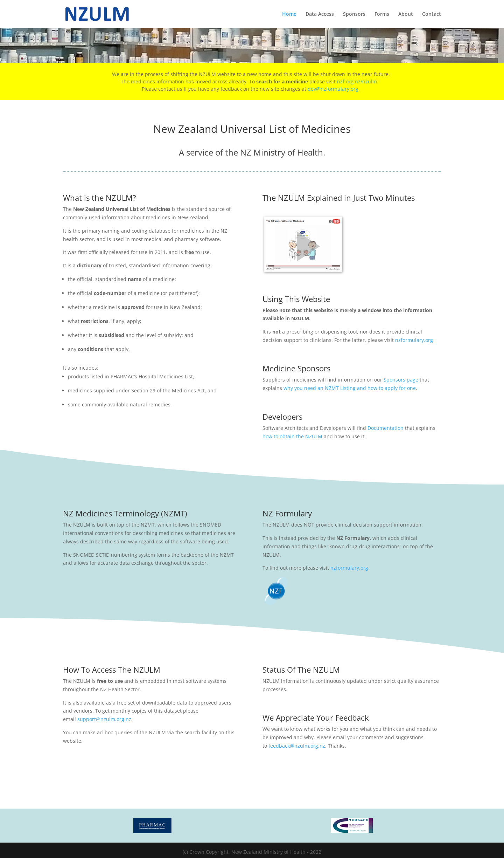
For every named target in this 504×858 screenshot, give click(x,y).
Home (289, 14)
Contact (432, 14)
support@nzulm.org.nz (104, 719)
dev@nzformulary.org (333, 89)
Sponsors (354, 14)
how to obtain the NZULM (292, 436)
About (406, 14)
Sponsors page (401, 380)
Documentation (386, 428)
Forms (382, 14)
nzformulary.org (414, 340)
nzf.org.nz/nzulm (357, 81)
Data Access (320, 14)
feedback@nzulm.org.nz (297, 746)
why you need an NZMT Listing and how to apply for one (350, 388)
